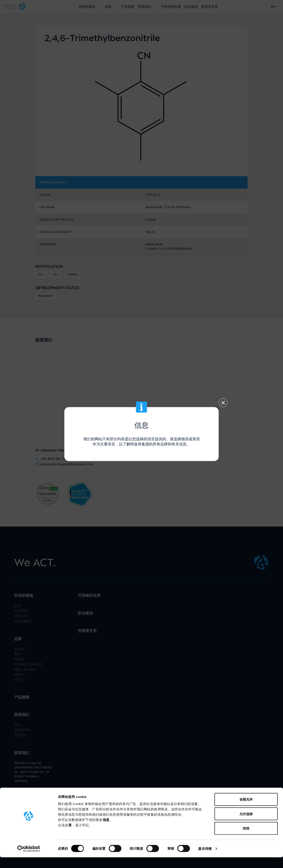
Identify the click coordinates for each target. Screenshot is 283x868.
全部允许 (246, 810)
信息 (106, 830)
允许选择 (246, 825)
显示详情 (205, 859)
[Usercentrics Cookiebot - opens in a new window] (29, 859)
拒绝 (246, 839)
